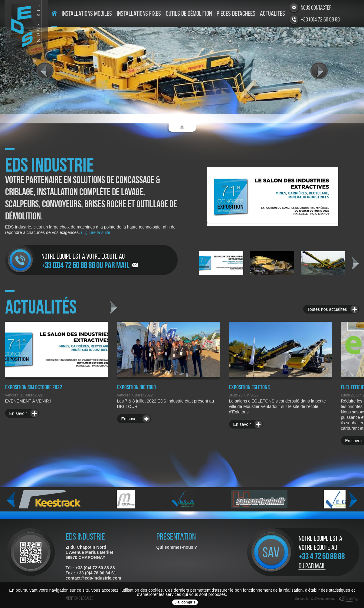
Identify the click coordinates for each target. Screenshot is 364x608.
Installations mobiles (87, 14)
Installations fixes (139, 14)
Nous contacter (316, 8)
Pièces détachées (236, 14)
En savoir (18, 413)
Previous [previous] (11, 500)
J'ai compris (185, 602)
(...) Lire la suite (95, 232)
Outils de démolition (189, 14)
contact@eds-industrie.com (93, 578)
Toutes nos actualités (327, 309)
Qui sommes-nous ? (177, 547)
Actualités (272, 14)
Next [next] (355, 263)
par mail (117, 265)
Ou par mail (312, 566)
